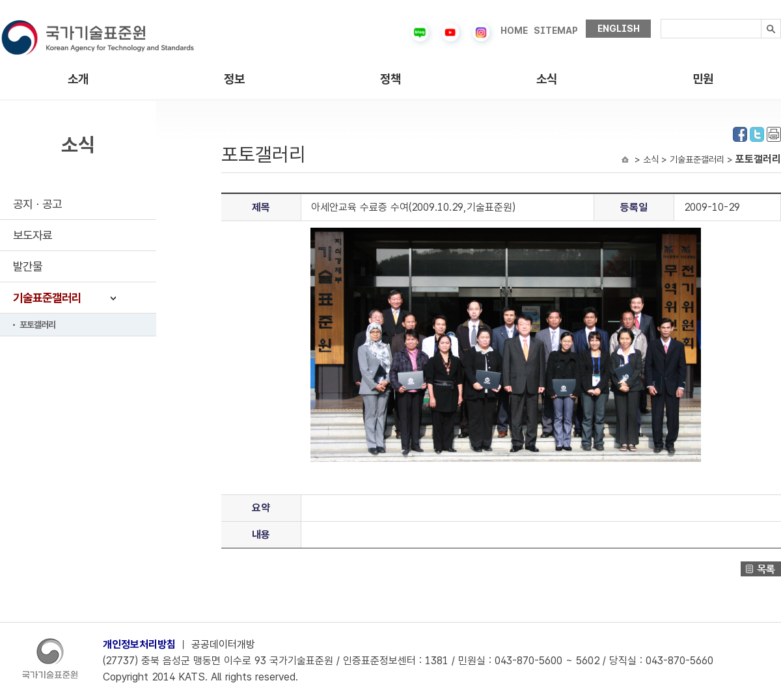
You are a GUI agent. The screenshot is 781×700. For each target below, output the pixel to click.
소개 (78, 79)
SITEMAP (556, 31)
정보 (234, 79)
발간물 (28, 266)
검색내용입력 (661, 19)
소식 (547, 79)
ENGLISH (619, 29)
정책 (390, 79)
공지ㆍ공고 (37, 204)
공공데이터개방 (223, 644)
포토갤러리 (37, 325)
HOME (514, 31)
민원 (703, 79)
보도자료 (33, 235)
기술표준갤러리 (47, 298)
